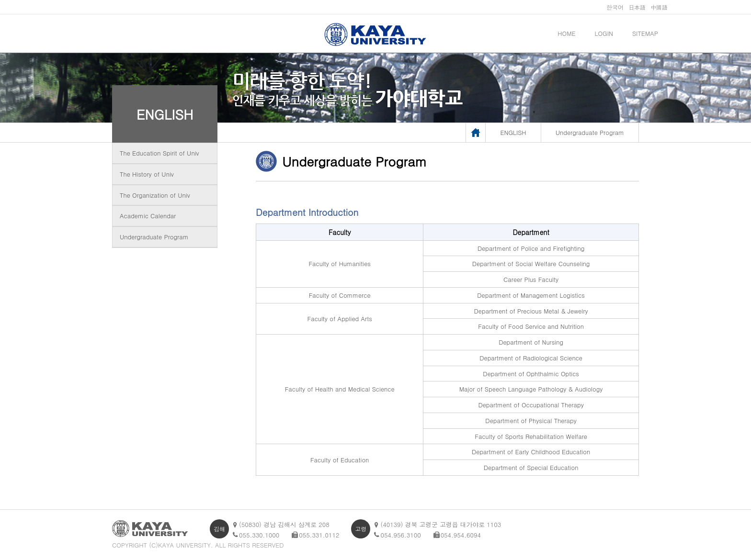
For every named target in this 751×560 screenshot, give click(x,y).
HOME (566, 33)
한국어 (615, 7)
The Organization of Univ (155, 195)
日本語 (637, 7)
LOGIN (604, 33)
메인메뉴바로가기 (0, 0)
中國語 (659, 7)
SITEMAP (645, 33)
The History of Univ (147, 174)
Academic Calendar (148, 216)
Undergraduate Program (154, 237)
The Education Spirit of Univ (159, 153)
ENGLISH (165, 114)
